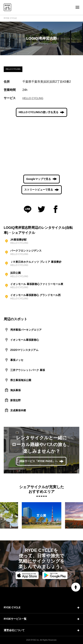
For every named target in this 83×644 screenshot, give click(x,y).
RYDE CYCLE (10, 18)
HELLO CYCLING (33, 98)
